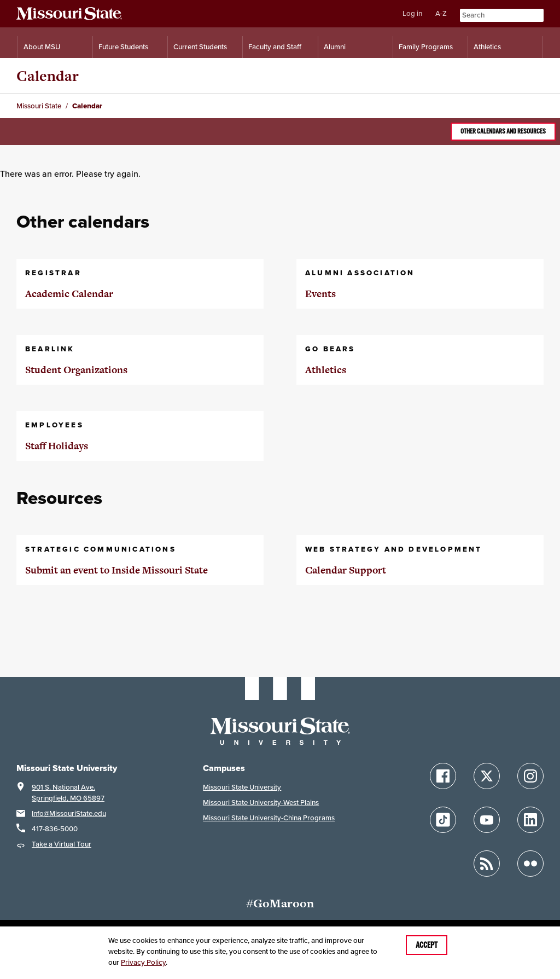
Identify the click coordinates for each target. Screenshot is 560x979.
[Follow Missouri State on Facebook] (443, 776)
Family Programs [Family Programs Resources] (426, 47)
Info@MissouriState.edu (69, 813)
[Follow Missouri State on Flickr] (530, 864)
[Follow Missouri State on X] (487, 776)
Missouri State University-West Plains (261, 803)
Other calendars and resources (503, 131)
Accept (427, 945)
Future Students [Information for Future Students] (123, 47)
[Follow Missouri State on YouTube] (487, 820)
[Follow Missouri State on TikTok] (443, 820)
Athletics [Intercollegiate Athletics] (487, 47)
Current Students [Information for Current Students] (200, 47)
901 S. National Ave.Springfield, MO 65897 (68, 793)
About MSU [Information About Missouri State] (42, 47)
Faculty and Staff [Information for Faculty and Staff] (275, 47)
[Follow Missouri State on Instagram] (530, 776)
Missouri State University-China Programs (269, 818)
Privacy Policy (143, 962)
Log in (412, 13)
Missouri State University (242, 787)
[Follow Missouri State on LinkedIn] (530, 820)
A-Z (441, 13)
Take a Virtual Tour (62, 844)
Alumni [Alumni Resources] (335, 47)
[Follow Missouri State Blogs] (487, 864)
